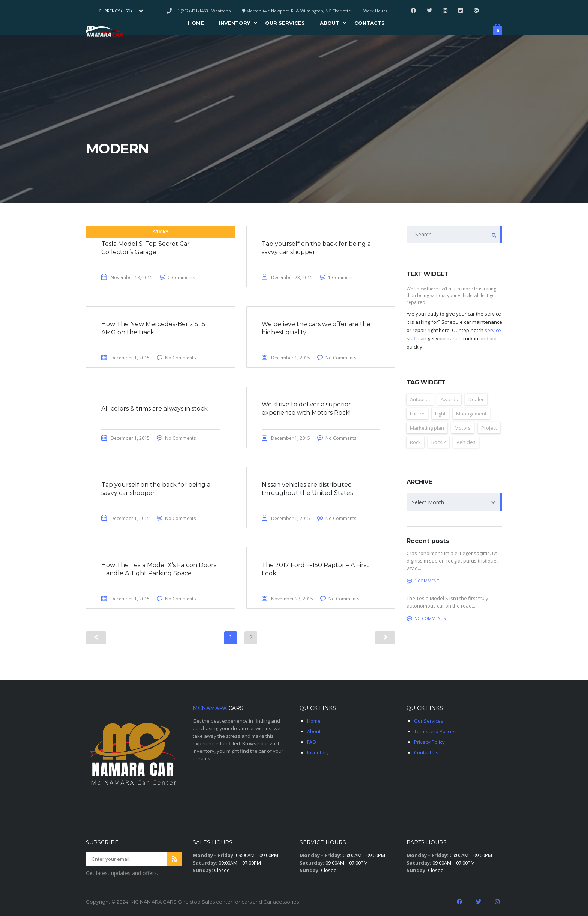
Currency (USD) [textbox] (115, 11)
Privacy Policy (429, 742)
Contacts (370, 24)
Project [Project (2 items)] (489, 428)
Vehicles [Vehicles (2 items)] (466, 442)
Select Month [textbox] (428, 502)
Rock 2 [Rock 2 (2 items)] (439, 442)
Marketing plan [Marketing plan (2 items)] (427, 428)
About (330, 24)
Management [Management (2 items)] (471, 414)
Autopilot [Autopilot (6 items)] (420, 399)
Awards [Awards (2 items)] (449, 399)
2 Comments (181, 278)
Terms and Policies (435, 731)
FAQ (312, 742)
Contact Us (426, 752)
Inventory (235, 24)
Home (196, 24)
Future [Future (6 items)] (417, 414)
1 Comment (340, 278)
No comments (426, 618)
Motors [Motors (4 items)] (463, 428)
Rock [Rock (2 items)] (415, 442)
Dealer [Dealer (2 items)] (476, 399)
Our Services (285, 24)
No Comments (180, 358)
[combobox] (120, 11)
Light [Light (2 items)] (440, 414)
